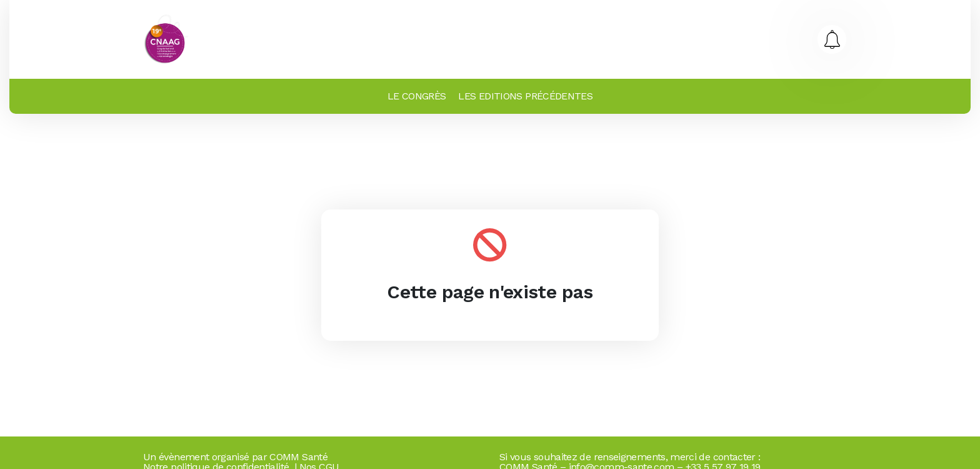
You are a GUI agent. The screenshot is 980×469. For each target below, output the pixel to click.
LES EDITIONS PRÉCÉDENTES (525, 96)
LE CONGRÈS (417, 96)
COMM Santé (298, 457)
